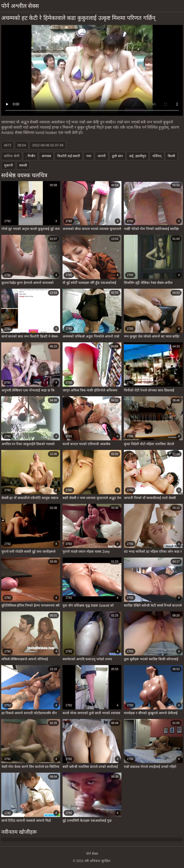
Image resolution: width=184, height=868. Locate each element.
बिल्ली (171, 156)
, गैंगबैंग (30, 156)
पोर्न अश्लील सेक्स (20, 6)
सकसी (23, 165)
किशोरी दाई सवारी (69, 156)
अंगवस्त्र (46, 156)
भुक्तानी (8, 165)
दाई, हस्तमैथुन (138, 156)
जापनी (102, 156)
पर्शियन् (157, 156)
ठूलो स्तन (117, 156)
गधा (89, 156)
